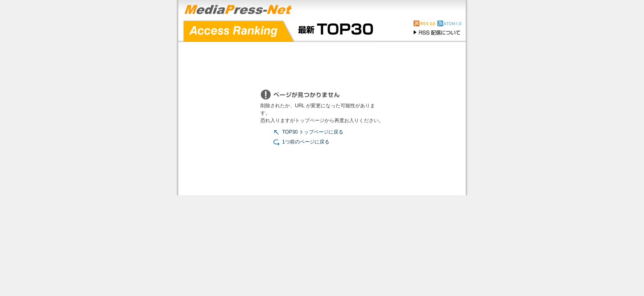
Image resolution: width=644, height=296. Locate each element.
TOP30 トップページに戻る (308, 132)
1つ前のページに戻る (301, 142)
